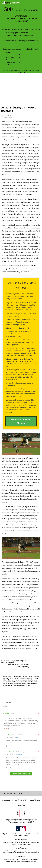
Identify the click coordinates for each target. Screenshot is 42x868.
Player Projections (13, 62)
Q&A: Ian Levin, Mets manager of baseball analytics (14, 662)
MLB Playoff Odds (13, 57)
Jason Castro (33, 199)
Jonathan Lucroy (22, 122)
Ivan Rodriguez (18, 482)
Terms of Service (34, 800)
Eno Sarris (7, 115)
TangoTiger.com (21, 848)
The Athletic (29, 682)
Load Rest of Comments (21, 774)
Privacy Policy (21, 805)
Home (8, 52)
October (10, 683)
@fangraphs (6, 800)
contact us (33, 41)
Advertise (24, 800)
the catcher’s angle (25, 202)
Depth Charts (11, 60)
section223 (18, 754)
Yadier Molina (19, 609)
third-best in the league (23, 128)
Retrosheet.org (21, 856)
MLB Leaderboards (13, 55)
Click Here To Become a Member (21, 421)
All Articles (10, 65)
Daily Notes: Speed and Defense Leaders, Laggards (18, 666)
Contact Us (15, 800)
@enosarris (32, 683)
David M (17, 737)
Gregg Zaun (31, 482)
